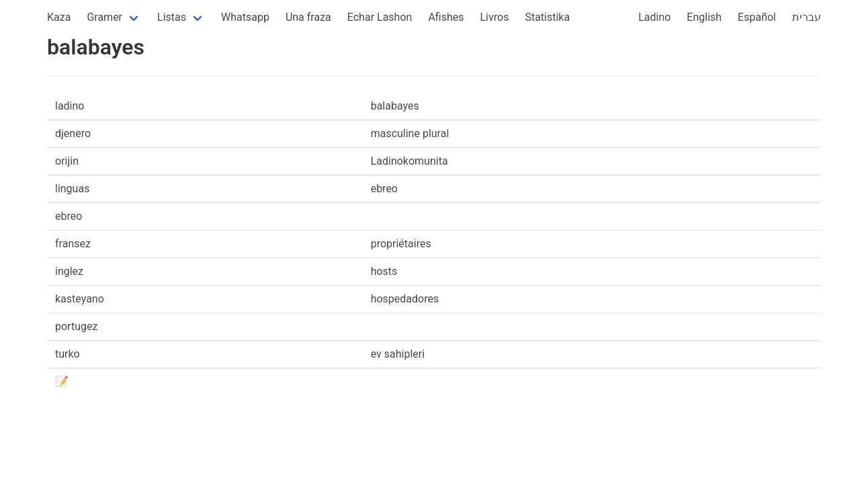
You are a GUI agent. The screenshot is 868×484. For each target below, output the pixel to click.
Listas (172, 17)
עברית (807, 17)
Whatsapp (245, 17)
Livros (495, 17)
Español (757, 17)
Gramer (104, 17)
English (704, 17)
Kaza (59, 17)
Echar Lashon (380, 17)
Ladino (654, 17)
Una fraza (308, 17)
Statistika (547, 17)
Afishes (446, 17)
